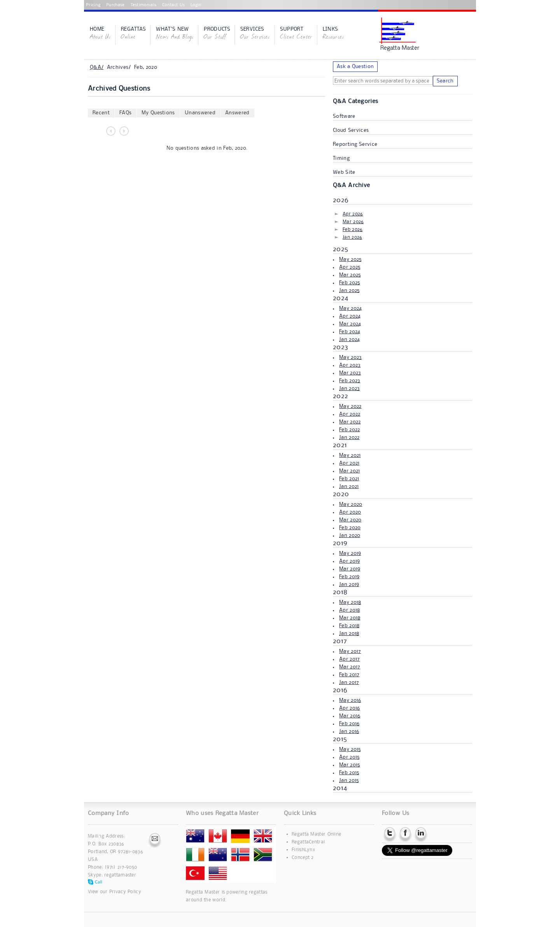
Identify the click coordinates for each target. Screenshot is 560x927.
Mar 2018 (350, 618)
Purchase (115, 5)
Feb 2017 (349, 675)
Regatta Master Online (316, 834)
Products (217, 34)
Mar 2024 (350, 324)
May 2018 (350, 602)
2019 (340, 543)
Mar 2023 (350, 373)
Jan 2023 (349, 388)
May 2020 (351, 504)
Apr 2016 (349, 708)
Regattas (133, 34)
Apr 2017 (349, 659)
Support (296, 34)
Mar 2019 (350, 569)
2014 (340, 788)
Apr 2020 (350, 512)
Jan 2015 (349, 780)
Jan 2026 (352, 237)
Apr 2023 (350, 365)
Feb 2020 (350, 528)
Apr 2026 (353, 214)
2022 (340, 396)
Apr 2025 (350, 267)
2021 (340, 445)
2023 (340, 347)
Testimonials (144, 5)
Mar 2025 (350, 275)
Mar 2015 (349, 765)
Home (100, 34)
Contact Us (173, 5)
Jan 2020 (350, 535)
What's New (175, 34)
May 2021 (350, 455)
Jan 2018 (349, 633)
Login (196, 5)
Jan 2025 (349, 290)
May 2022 (350, 406)
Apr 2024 (350, 316)
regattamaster (120, 875)
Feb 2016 (349, 724)
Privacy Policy (125, 892)
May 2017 (350, 651)
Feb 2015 (349, 773)
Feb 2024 (350, 332)
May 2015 (350, 749)
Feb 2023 (350, 381)
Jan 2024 (349, 339)
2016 (340, 690)
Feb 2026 (353, 230)
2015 (340, 739)
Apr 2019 (349, 561)
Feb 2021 (349, 479)
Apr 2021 (349, 463)
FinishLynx (303, 850)
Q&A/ (97, 67)
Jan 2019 (349, 584)
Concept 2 (303, 858)
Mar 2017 (350, 667)
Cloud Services (351, 130)
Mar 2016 (350, 716)
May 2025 (350, 259)
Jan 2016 (349, 731)
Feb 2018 (349, 626)
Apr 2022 (350, 414)
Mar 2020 (350, 520)
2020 (341, 494)
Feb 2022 (349, 430)
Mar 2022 (350, 422)
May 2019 (350, 553)
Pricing (93, 5)
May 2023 (350, 357)
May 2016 (350, 700)
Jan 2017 (349, 682)
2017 (340, 641)
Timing (341, 158)
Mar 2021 (349, 471)
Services (255, 34)
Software (344, 116)
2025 (340, 249)
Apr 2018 (349, 610)
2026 (341, 200)
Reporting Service (355, 144)
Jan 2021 (349, 486)
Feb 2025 (349, 283)
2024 (340, 298)
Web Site (344, 172)
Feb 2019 (349, 577)
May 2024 (350, 308)
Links (333, 34)
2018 (340, 592)
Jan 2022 (349, 437)
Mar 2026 (353, 222)
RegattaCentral (308, 842)
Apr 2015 (349, 757)
